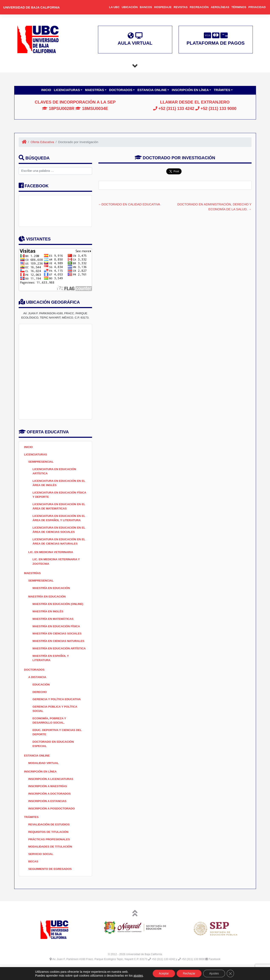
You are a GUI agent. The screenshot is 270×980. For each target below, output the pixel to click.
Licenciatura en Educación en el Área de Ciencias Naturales (58, 544)
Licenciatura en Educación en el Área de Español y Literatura (59, 520)
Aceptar (163, 973)
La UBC (114, 7)
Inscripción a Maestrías (48, 799)
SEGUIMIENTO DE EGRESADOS (51, 883)
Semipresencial (41, 462)
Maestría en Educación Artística (52, 656)
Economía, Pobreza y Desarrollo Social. (50, 732)
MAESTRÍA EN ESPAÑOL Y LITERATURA (51, 668)
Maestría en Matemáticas (54, 623)
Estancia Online (152, 90)
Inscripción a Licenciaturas (51, 791)
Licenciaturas (67, 90)
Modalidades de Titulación (51, 861)
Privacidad (257, 7)
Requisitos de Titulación (49, 846)
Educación (41, 695)
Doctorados (121, 90)
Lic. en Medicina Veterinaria (51, 555)
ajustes (137, 975)
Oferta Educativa (43, 142)
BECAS (34, 876)
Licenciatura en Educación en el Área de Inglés (57, 484)
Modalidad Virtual (44, 775)
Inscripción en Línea (191, 90)
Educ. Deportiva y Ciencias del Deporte (58, 744)
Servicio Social (41, 868)
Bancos (146, 7)
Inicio (46, 90)
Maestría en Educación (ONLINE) (59, 608)
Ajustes (215, 973)
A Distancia (38, 687)
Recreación (199, 7)
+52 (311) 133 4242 (173, 109)
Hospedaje (163, 7)
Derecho (40, 702)
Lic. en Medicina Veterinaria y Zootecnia (57, 565)
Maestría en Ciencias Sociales (58, 638)
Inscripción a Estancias (48, 814)
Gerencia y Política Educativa (57, 710)
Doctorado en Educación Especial (54, 755)
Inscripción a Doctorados (50, 806)
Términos (239, 7)
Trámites (222, 90)
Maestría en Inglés (48, 615)
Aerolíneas (220, 7)
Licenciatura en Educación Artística (55, 472)
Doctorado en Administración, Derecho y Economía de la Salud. (213, 207)
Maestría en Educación (52, 592)
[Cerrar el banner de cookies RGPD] (231, 973)
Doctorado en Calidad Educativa (132, 204)
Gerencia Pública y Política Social (55, 720)
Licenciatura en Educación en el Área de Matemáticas (57, 508)
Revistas (181, 7)
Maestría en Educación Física (57, 631)
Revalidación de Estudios (50, 838)
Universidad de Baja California (32, 7)
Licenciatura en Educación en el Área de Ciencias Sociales (57, 532)
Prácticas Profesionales (50, 853)
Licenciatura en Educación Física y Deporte (55, 496)
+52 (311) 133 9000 (216, 109)
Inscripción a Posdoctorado (52, 822)
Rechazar (189, 973)
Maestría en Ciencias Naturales (59, 646)
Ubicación (130, 7)
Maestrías (95, 90)
